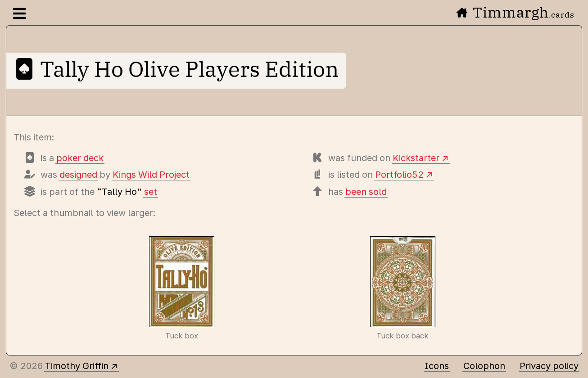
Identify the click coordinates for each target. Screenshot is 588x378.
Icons (437, 366)
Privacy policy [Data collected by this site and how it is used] (549, 366)
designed (78, 175)
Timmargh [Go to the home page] (516, 12)
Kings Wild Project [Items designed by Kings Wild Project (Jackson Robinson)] (151, 175)
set (151, 192)
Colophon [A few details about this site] (484, 366)
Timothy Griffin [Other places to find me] (77, 366)
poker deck (80, 158)
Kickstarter (416, 158)
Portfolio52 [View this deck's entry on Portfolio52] (399, 175)
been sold (366, 192)
